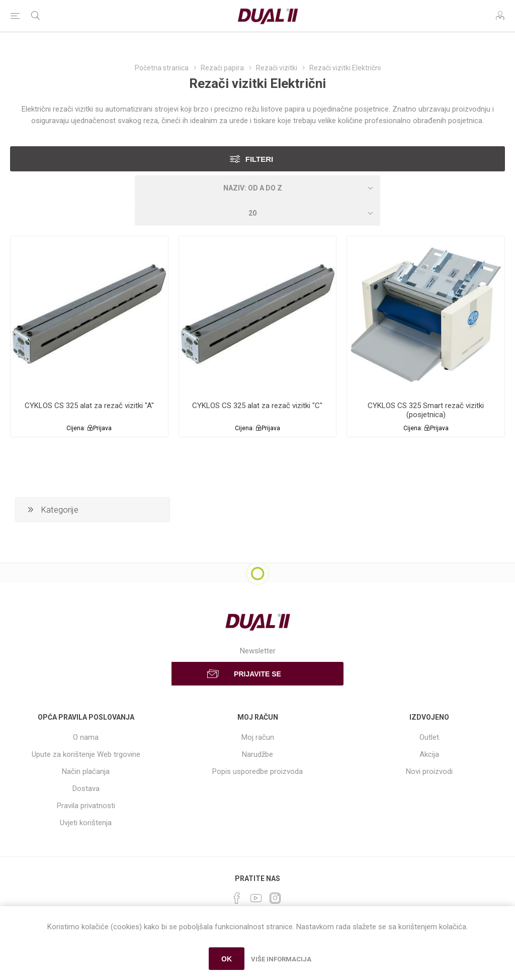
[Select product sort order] (257, 188)
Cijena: (76, 428)
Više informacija (281, 959)
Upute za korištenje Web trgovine (86, 754)
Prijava (102, 428)
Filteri (260, 159)
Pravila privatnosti (86, 806)
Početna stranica (162, 68)
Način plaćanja (86, 771)
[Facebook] (237, 898)
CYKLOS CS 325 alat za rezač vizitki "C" (257, 406)
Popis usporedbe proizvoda (257, 771)
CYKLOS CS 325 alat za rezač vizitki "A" (89, 406)
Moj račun (258, 737)
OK (227, 959)
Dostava (86, 789)
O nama (86, 737)
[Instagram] (275, 898)
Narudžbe (257, 754)
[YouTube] (256, 898)
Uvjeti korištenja (86, 823)
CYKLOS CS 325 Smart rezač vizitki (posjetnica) (426, 410)
